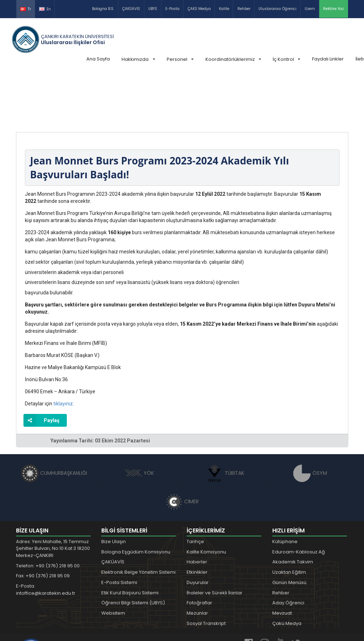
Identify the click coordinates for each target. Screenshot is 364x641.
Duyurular (198, 529)
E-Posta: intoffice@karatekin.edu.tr (46, 536)
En (45, 9)
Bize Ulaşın (114, 488)
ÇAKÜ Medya (199, 9)
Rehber (244, 9)
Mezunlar (197, 560)
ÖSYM (310, 420)
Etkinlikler (197, 519)
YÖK (139, 420)
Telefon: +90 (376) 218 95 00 (48, 512)
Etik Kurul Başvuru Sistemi (130, 539)
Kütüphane (285, 488)
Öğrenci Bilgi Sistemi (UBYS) (133, 549)
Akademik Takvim (293, 508)
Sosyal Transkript (206, 570)
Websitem (113, 560)
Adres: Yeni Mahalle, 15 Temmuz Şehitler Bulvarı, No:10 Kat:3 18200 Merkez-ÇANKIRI (53, 495)
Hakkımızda (138, 59)
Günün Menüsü (289, 529)
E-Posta (172, 9)
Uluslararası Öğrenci (277, 9)
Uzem (310, 9)
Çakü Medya (287, 570)
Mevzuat (282, 560)
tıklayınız (63, 350)
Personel (180, 59)
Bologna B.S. (103, 9)
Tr (26, 9)
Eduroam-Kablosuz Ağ (299, 498)
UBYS (153, 9)
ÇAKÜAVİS (131, 9)
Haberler (197, 508)
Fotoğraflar (199, 549)
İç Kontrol (286, 59)
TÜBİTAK (225, 420)
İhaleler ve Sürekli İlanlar (215, 539)
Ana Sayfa (98, 59)
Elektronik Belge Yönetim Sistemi (138, 519)
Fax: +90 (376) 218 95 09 (43, 522)
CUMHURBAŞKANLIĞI (54, 420)
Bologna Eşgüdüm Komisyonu (136, 498)
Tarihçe (195, 488)
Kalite (224, 9)
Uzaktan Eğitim (289, 519)
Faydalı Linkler (328, 59)
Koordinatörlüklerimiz (233, 59)
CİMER (182, 448)
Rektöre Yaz (333, 9)
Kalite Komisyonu (206, 498)
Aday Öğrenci (288, 549)
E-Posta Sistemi (119, 529)
